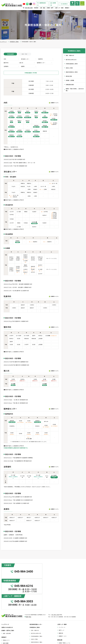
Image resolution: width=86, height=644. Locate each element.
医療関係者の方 (42, 4)
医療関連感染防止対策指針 (10, 612)
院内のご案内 (62, 619)
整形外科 (47, 59)
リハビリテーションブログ (65, 612)
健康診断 (61, 594)
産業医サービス (63, 597)
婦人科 (6, 63)
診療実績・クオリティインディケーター (13, 628)
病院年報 (5, 631)
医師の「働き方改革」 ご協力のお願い (75, 90)
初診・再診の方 (70, 55)
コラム (60, 609)
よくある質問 (62, 625)
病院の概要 (6, 604)
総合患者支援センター (36, 585)
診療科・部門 (50, 8)
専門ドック (61, 591)
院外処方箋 (69, 76)
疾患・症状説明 (7, 594)
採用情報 (53, 4)
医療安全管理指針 (7, 609)
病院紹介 (67, 8)
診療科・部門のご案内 (8, 591)
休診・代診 (24, 54)
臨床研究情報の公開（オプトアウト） (12, 637)
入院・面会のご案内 (35, 618)
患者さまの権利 (7, 615)
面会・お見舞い (35, 633)
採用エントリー (63, 632)
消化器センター (22, 59)
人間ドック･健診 (62, 585)
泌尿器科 (34, 63)
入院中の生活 (34, 624)
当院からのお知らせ (7, 588)
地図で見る (28, 577)
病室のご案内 (34, 627)
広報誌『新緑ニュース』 (65, 603)
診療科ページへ (55, 100)
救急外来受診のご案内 (72, 72)
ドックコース (62, 588)
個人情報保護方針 (64, 4)
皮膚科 (47, 63)
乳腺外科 (34, 59)
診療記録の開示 (70, 85)
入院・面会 (43, 8)
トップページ (3, 42)
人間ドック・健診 (59, 8)
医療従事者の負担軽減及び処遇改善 (12, 621)
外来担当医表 (10, 54)
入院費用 (33, 630)
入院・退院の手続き (36, 621)
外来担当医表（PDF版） (31, 69)
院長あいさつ (6, 601)
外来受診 (36, 8)
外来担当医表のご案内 (72, 64)
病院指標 (5, 634)
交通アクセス (62, 622)
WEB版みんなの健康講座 (65, 606)
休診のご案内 (69, 68)
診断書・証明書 (70, 80)
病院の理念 (6, 607)
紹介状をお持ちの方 (71, 60)
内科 (5, 59)
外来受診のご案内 (14, 42)
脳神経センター (22, 63)
